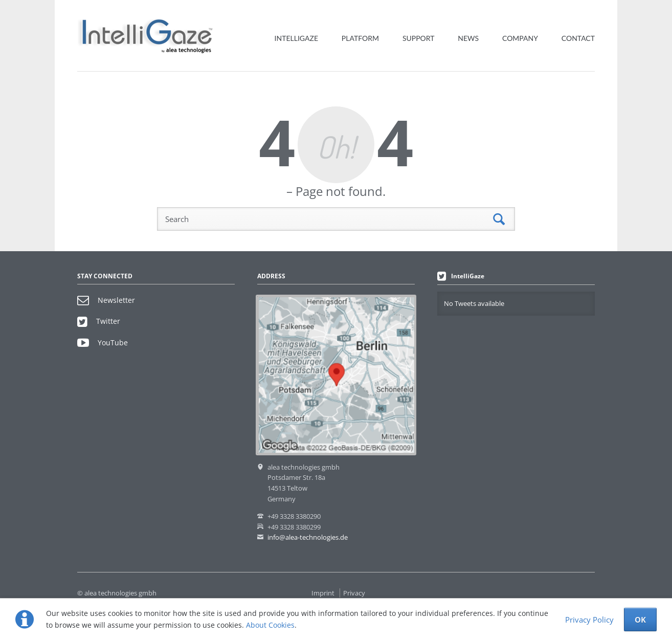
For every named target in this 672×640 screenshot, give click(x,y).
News (468, 38)
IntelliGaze (296, 38)
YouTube (103, 343)
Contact (578, 38)
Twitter (99, 321)
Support (419, 38)
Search (499, 219)
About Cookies (270, 625)
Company (520, 38)
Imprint (323, 593)
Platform (360, 38)
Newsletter (106, 300)
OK (640, 620)
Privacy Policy (589, 620)
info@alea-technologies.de (308, 537)
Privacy (354, 593)
